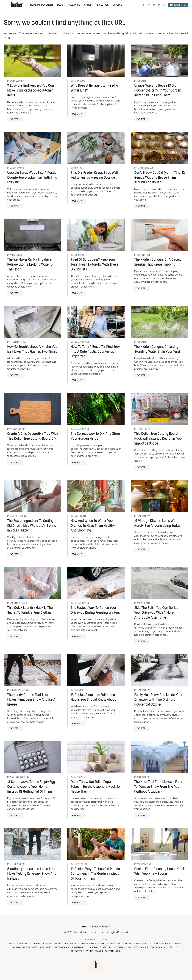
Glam (101, 944)
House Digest (141, 944)
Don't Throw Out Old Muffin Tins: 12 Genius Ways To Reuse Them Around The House (160, 178)
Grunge (110, 944)
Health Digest (124, 944)
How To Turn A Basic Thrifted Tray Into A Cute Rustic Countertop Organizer (95, 352)
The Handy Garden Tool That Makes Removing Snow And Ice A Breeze (31, 700)
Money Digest (30, 948)
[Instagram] (149, 5)
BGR (11, 944)
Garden (89, 5)
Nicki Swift (46, 948)
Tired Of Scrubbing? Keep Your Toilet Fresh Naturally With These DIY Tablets (95, 265)
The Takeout (77, 951)
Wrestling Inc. (113, 951)
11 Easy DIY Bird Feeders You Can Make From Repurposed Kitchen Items (31, 91)
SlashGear (119, 948)
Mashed (17, 948)
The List (173, 948)
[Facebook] (144, 5)
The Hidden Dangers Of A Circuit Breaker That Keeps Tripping (158, 262)
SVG (129, 948)
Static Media (80, 932)
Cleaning (75, 5)
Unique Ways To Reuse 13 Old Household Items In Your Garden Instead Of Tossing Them (158, 91)
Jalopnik (166, 944)
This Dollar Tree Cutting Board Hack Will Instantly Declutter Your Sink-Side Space (159, 439)
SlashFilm (105, 948)
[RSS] (164, 5)
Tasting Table (141, 948)
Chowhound (22, 944)
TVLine (90, 951)
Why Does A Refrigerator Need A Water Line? (94, 88)
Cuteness (36, 944)
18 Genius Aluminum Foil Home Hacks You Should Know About (93, 698)
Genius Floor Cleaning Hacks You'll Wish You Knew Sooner (159, 872)
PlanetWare (78, 948)
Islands (154, 944)
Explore (48, 944)
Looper (177, 944)
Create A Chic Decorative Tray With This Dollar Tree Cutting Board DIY (32, 436)
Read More (13, 119)
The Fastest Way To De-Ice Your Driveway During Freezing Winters (95, 610)
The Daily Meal (158, 948)
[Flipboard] (159, 5)
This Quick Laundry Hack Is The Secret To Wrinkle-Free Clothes (30, 610)
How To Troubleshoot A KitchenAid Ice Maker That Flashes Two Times (32, 349)
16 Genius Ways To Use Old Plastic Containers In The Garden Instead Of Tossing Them (95, 874)
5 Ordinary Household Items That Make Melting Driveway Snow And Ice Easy (32, 874)
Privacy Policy (101, 927)
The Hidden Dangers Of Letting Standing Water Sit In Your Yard (157, 349)
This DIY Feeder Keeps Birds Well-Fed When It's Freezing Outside (95, 175)
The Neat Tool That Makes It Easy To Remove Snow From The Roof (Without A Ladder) (158, 787)
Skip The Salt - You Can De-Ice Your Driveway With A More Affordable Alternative (156, 613)
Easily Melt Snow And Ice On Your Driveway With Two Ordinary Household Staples (158, 700)
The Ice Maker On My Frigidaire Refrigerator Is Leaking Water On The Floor (31, 265)
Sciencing (92, 948)
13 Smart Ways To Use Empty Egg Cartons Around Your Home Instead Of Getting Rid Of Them (31, 787)
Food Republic (71, 944)
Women (99, 951)
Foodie (58, 944)
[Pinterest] (154, 5)
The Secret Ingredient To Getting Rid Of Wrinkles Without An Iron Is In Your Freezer (32, 526)
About (85, 927)
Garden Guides (88, 944)
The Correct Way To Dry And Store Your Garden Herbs (95, 436)
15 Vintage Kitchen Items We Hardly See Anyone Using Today (157, 523)
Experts (118, 5)
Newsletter (178, 5)
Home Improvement (42, 5)
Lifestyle (103, 5)
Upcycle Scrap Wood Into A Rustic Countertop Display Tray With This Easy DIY (32, 178)
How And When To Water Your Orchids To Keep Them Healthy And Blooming (93, 526)
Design (61, 5)
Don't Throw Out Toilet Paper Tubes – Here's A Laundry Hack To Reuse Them (95, 787)
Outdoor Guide (62, 948)
